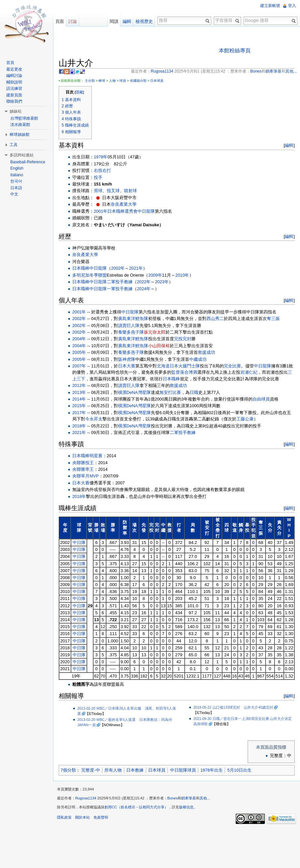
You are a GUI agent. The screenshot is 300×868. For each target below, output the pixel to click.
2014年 (79, 399)
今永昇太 (94, 419)
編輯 (289, 145)
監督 (176, 372)
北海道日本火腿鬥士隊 (178, 366)
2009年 (155, 275)
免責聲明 (101, 817)
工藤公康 (245, 419)
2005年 (79, 352)
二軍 (111, 282)
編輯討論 (14, 76)
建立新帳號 (270, 6)
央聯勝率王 (83, 469)
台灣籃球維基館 (24, 118)
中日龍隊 (146, 211)
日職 (194, 392)
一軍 (111, 289)
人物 (112, 81)
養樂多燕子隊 (131, 332)
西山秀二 (215, 319)
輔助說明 (14, 82)
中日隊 (79, 542)
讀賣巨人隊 (129, 325)
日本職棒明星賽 (87, 456)
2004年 (79, 339)
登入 (292, 6)
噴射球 (130, 191)
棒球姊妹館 (20, 135)
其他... (205, 798)
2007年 (79, 366)
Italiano (17, 175)
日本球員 (157, 81)
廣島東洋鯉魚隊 (133, 319)
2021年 (136, 268)
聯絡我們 (14, 101)
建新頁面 (14, 95)
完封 (187, 339)
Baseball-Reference (28, 162)
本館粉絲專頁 (235, 51)
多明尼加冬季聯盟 (90, 275)
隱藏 (79, 92)
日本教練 (135, 770)
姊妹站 (16, 111)
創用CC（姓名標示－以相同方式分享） (136, 807)
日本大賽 (127, 366)
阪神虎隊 (127, 359)
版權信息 (186, 807)
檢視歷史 (144, 21)
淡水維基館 (20, 125)
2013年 (79, 392)
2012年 (79, 385)
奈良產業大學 (124, 204)
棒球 (102, 81)
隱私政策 (64, 817)
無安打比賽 (170, 392)
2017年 (79, 413)
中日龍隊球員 (183, 770)
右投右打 (102, 170)
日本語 (16, 188)
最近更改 (14, 69)
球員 (123, 81)
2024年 (144, 289)
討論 (73, 21)
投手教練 (124, 282)
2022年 (144, 282)
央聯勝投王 (83, 463)
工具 (14, 145)
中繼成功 (198, 359)
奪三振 (273, 319)
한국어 (16, 181)
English (17, 168)
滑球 (98, 191)
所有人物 (113, 770)
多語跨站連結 (22, 155)
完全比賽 (232, 366)
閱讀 (114, 21)
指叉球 (113, 191)
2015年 (79, 406)
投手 (98, 177)
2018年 (79, 426)
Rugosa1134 (86, 798)
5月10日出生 (240, 770)
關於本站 (83, 817)
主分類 (90, 81)
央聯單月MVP (86, 476)
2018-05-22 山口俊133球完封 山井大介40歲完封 (233, 707)
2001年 (101, 211)
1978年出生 (211, 770)
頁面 (60, 21)
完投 (178, 339)
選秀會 (131, 211)
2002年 (118, 268)
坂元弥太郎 (155, 332)
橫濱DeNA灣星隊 (134, 392)
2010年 (182, 275)
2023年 (162, 282)
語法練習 (14, 88)
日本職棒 (116, 211)
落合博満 (189, 372)
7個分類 (68, 770)
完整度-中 (90, 770)
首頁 (10, 63)
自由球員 (261, 399)
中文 (14, 194)
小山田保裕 (159, 346)
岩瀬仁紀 (249, 372)
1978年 (101, 157)
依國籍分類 (138, 81)
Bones (173, 798)
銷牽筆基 (189, 798)
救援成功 (207, 352)
